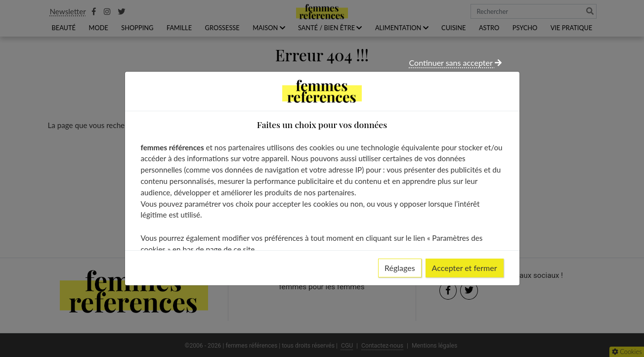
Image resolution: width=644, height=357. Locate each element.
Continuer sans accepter (455, 63)
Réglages (400, 268)
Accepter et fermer (465, 268)
